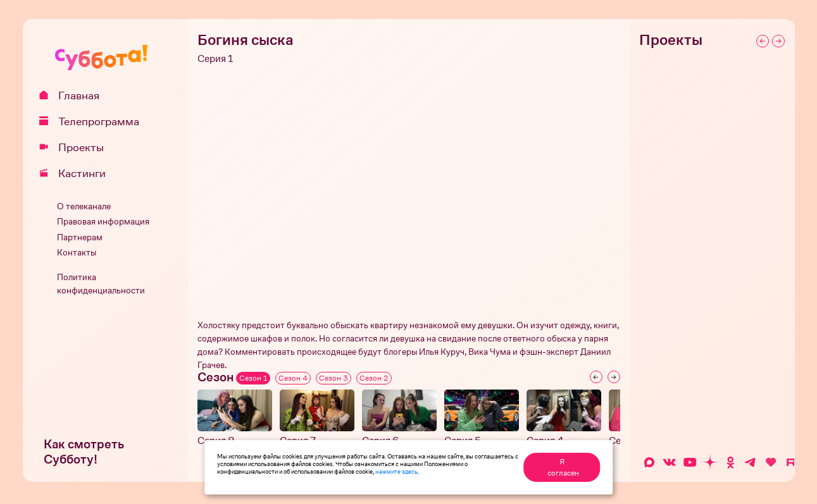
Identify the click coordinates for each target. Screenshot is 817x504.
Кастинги (77, 173)
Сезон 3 (334, 378)
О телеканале (84, 206)
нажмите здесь (396, 471)
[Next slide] (614, 377)
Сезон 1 (253, 378)
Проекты (76, 147)
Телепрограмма (94, 121)
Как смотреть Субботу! (84, 452)
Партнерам (80, 237)
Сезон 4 (293, 378)
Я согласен (563, 467)
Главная (74, 95)
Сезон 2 (374, 378)
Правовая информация (103, 222)
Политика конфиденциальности (101, 284)
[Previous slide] (596, 377)
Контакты (77, 253)
